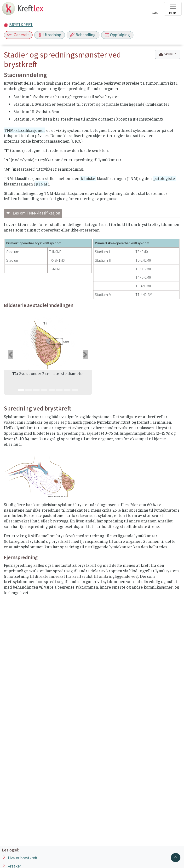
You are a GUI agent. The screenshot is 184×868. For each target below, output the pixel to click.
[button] (10, 354)
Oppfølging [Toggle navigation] (117, 35)
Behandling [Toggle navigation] (83, 35)
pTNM (42, 184)
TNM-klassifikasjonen (25, 130)
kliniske (88, 178)
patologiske (164, 178)
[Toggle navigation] (173, 9)
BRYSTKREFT (21, 25)
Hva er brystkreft (23, 858)
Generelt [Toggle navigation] (18, 35)
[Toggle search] (155, 10)
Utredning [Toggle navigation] (50, 35)
